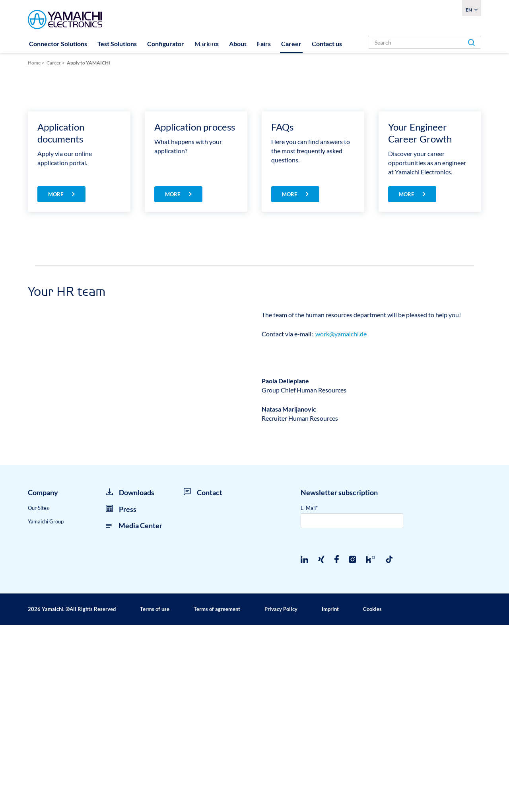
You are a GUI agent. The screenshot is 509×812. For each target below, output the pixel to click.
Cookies (372, 796)
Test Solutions (117, 44)
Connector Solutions (58, 44)
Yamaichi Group (46, 709)
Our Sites (38, 695)
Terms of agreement (217, 796)
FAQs (282, 305)
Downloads (130, 679)
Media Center (134, 712)
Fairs (264, 44)
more (56, 373)
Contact (203, 679)
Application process (195, 305)
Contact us (327, 44)
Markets (207, 44)
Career (291, 44)
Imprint (330, 796)
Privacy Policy (281, 796)
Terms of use (155, 796)
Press (121, 696)
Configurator (166, 44)
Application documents (61, 311)
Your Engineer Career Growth (420, 311)
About (238, 44)
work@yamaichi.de (341, 512)
